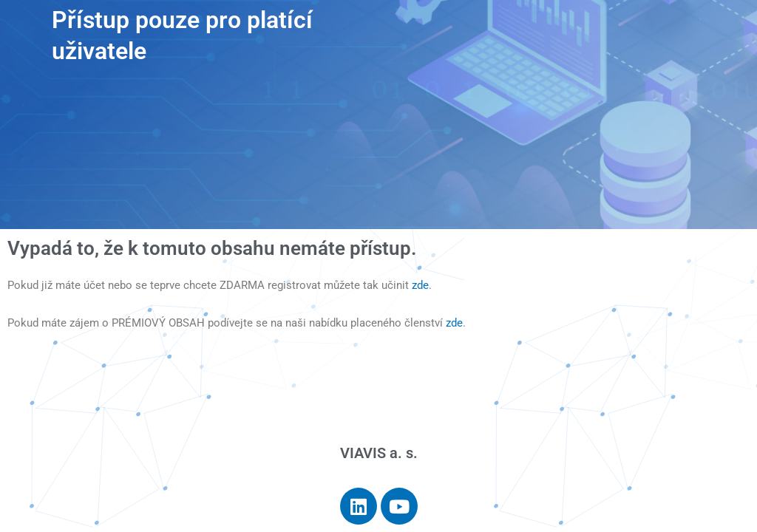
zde (420, 285)
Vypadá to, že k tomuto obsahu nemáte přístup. (212, 248)
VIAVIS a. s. (379, 453)
